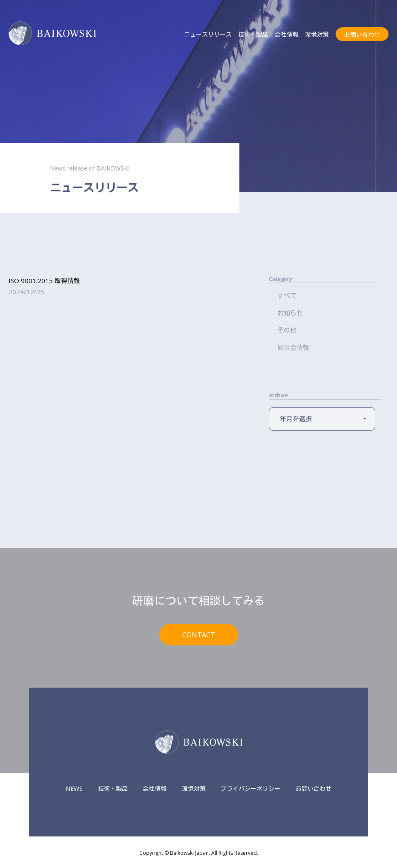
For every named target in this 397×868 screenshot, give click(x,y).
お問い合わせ (362, 35)
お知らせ (290, 313)
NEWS (74, 788)
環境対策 (317, 34)
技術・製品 (253, 34)
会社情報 (287, 34)
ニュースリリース (208, 34)
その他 (287, 330)
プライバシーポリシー (250, 788)
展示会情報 (293, 347)
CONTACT (199, 634)
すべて (287, 295)
